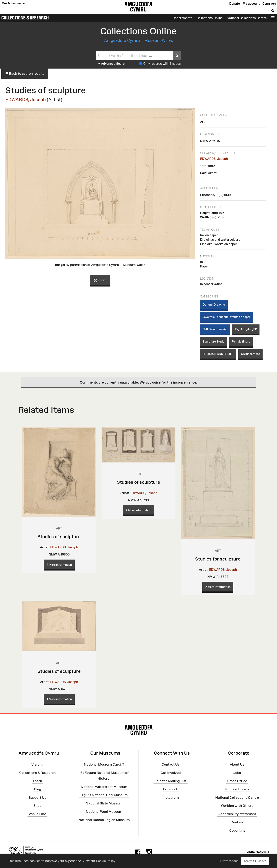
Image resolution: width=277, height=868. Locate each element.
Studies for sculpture (218, 559)
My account (251, 3)
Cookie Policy (106, 861)
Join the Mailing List (171, 781)
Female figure (241, 341)
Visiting (37, 764)
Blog (38, 789)
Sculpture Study (214, 341)
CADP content (250, 354)
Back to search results (25, 74)
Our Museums (14, 3)
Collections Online (210, 18)
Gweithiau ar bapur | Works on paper (227, 317)
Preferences (229, 861)
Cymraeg (269, 3)
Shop (37, 806)
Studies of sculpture (59, 537)
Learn (37, 781)
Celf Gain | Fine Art (215, 329)
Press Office (237, 781)
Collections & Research (25, 18)
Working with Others (237, 806)
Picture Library (237, 789)
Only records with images (162, 64)
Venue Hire (37, 814)
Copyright (237, 830)
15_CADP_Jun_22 (246, 329)
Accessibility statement (237, 814)
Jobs (237, 773)
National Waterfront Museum (104, 787)
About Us (237, 764)
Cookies (237, 822)
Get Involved (171, 773)
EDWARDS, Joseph (26, 99)
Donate (235, 3)
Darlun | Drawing (214, 305)
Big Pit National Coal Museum (104, 795)
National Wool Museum (104, 812)
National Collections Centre (247, 18)
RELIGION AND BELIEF (218, 354)
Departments (182, 18)
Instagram (171, 797)
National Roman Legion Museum (104, 820)
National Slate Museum (104, 803)
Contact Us (171, 764)
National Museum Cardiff (104, 764)
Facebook (171, 789)
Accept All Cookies (255, 861)
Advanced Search (112, 64)
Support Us (37, 797)
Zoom (100, 280)
